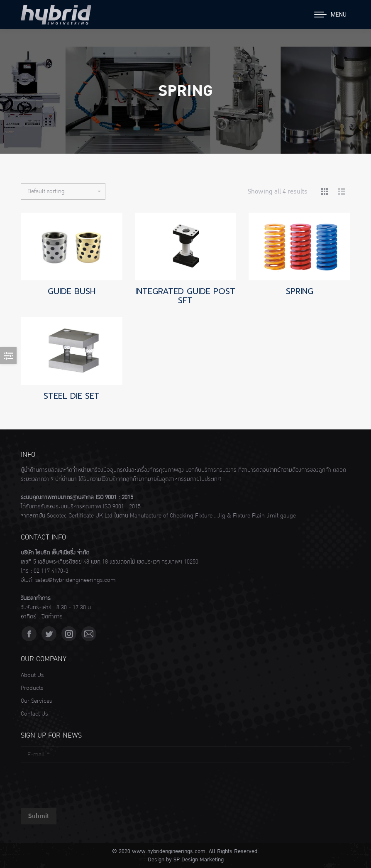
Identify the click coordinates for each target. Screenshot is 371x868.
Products (32, 688)
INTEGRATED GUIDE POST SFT (185, 296)
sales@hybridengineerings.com (76, 580)
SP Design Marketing (199, 860)
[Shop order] (63, 191)
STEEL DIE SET (72, 396)
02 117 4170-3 (51, 571)
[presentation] (84, 783)
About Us (32, 675)
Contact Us (34, 714)
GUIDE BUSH (72, 291)
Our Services (36, 701)
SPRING (300, 291)
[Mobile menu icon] (330, 15)
